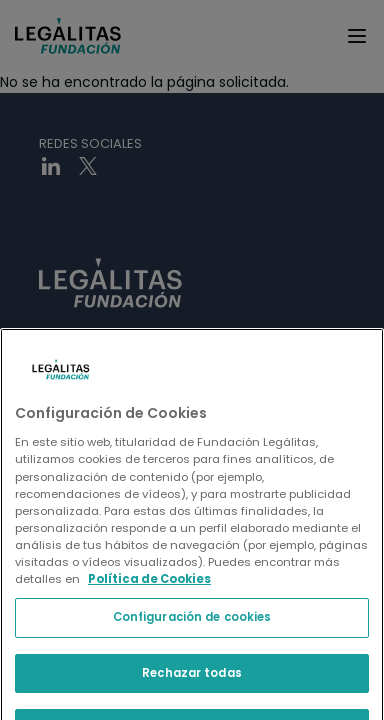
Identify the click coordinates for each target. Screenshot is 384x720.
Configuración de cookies (192, 695)
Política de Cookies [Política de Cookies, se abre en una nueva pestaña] (149, 657)
